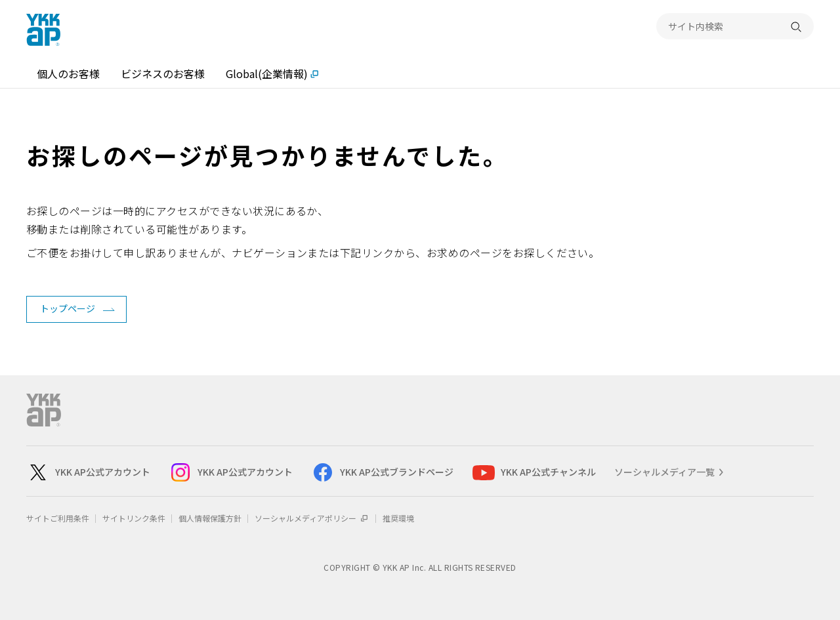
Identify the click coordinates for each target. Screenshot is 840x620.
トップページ (68, 308)
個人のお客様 (68, 73)
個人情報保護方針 (210, 518)
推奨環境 (398, 518)
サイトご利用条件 (58, 518)
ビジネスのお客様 (163, 73)
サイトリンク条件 (134, 518)
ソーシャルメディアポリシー (312, 518)
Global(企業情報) (267, 73)
